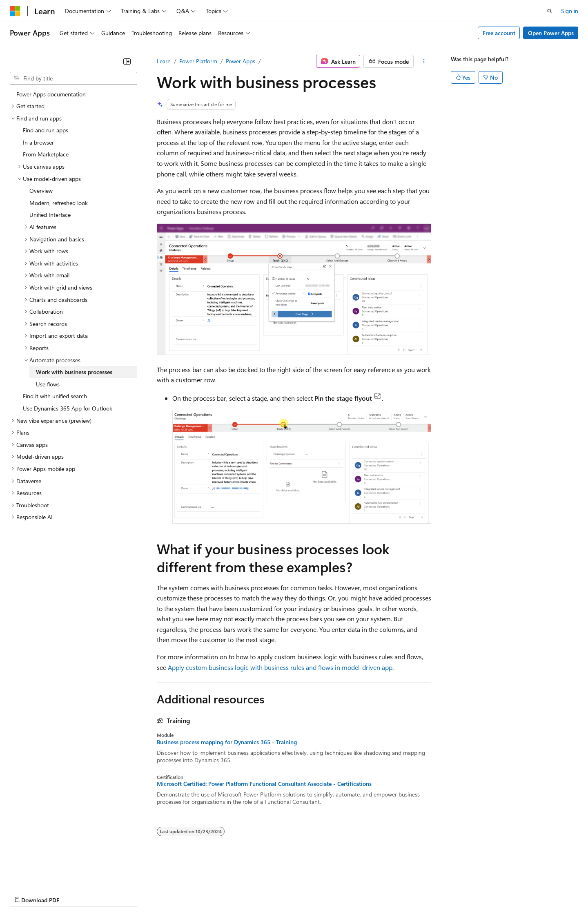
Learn (164, 61)
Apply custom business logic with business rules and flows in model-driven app (280, 667)
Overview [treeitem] (41, 191)
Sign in (570, 11)
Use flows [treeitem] (48, 384)
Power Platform (198, 61)
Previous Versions (74, 892)
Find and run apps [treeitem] (46, 130)
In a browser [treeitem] (38, 142)
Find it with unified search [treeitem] (55, 396)
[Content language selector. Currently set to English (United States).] (47, 872)
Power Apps (241, 61)
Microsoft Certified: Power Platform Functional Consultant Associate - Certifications (264, 784)
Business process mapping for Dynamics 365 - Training (227, 742)
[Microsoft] (15, 11)
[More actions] (424, 61)
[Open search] (550, 11)
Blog (111, 892)
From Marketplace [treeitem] (46, 154)
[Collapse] (127, 61)
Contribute (146, 892)
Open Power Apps (551, 33)
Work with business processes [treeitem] (74, 372)
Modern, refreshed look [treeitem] (59, 203)
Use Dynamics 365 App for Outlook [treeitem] (68, 408)
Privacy (178, 892)
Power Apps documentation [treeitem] (51, 94)
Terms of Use (298, 892)
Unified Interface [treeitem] (50, 215)
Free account (499, 33)
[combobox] (73, 78)
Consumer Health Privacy (235, 892)
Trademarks (339, 892)
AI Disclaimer (26, 892)
